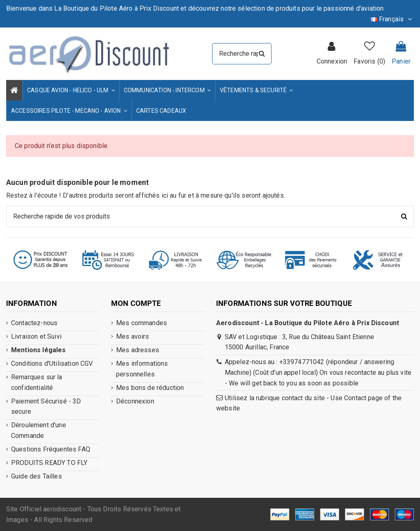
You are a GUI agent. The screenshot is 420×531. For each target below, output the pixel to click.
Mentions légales (39, 350)
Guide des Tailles (37, 476)
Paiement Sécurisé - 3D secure (46, 407)
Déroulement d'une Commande (39, 430)
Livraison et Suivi (36, 336)
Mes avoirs (133, 336)
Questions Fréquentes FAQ (51, 449)
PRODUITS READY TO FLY (49, 463)
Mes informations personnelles (142, 369)
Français (392, 19)
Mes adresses (138, 350)
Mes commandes (142, 323)
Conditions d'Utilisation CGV (52, 363)
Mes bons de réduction (150, 388)
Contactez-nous (34, 323)
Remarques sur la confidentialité (37, 382)
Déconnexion (135, 401)
